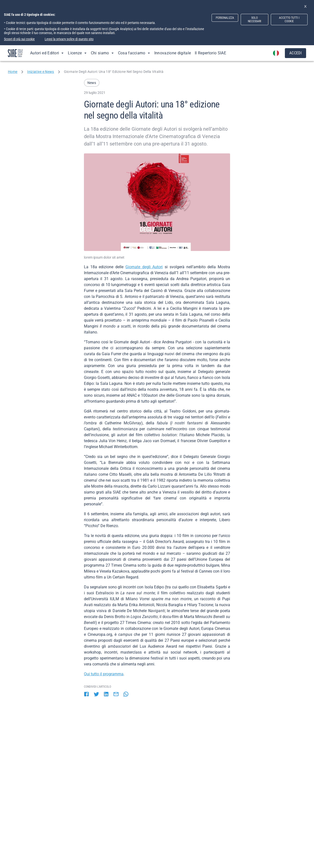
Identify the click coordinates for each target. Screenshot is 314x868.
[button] (92, 83)
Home (13, 72)
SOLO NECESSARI (255, 20)
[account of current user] (276, 53)
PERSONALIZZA (225, 18)
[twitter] (96, 695)
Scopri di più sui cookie (19, 39)
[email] (116, 695)
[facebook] (86, 695)
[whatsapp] (126, 695)
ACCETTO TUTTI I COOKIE (289, 20)
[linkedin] (106, 695)
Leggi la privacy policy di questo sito (69, 39)
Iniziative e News (40, 72)
